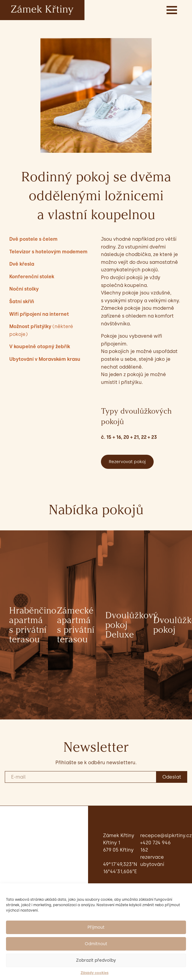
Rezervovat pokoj (127, 462)
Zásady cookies (95, 973)
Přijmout (96, 927)
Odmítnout (96, 944)
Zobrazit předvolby (96, 960)
